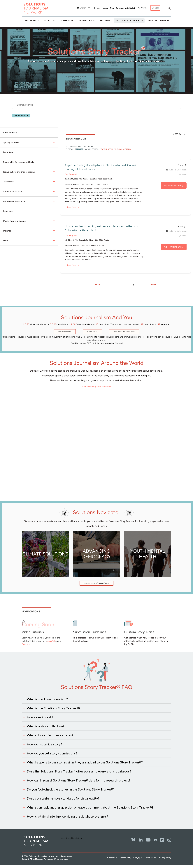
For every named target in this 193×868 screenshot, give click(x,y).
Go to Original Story (174, 186)
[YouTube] (148, 840)
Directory (105, 20)
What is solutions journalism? (47, 699)
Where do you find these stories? (50, 735)
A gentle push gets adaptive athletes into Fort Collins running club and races (100, 167)
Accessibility (125, 858)
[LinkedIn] (141, 840)
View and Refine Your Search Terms (115, 149)
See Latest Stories (65, 332)
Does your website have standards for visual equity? (63, 798)
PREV (98, 285)
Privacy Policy (165, 858)
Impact (48, 20)
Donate (155, 8)
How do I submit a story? (44, 744)
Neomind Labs (62, 859)
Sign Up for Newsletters (72, 838)
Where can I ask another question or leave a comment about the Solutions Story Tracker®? (90, 807)
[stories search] (96, 106)
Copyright (138, 858)
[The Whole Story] (156, 840)
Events (97, 8)
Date (29, 241)
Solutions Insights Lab (126, 8)
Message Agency (43, 859)
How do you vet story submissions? (52, 753)
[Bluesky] (133, 838)
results (79, 149)
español (51, 641)
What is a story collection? (46, 726)
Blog (112, 8)
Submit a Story (92, 332)
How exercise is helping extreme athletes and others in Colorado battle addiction (101, 228)
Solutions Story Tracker (128, 20)
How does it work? (40, 717)
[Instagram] (169, 840)
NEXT (154, 285)
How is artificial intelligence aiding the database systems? (67, 816)
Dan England (20, 116)
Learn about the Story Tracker (124, 332)
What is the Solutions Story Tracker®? (54, 708)
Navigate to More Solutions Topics (96, 583)
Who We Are (30, 20)
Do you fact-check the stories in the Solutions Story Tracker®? (71, 789)
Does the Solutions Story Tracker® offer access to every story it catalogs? (79, 771)
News (105, 8)
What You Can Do (157, 20)
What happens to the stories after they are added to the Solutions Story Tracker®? (85, 762)
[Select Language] (85, 8)
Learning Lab (85, 20)
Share (180, 165)
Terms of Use (150, 858)
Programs (65, 20)
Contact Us (112, 858)
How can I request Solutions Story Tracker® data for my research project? (79, 780)
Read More (71, 207)
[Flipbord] (162, 840)
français (26, 644)
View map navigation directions (96, 387)
